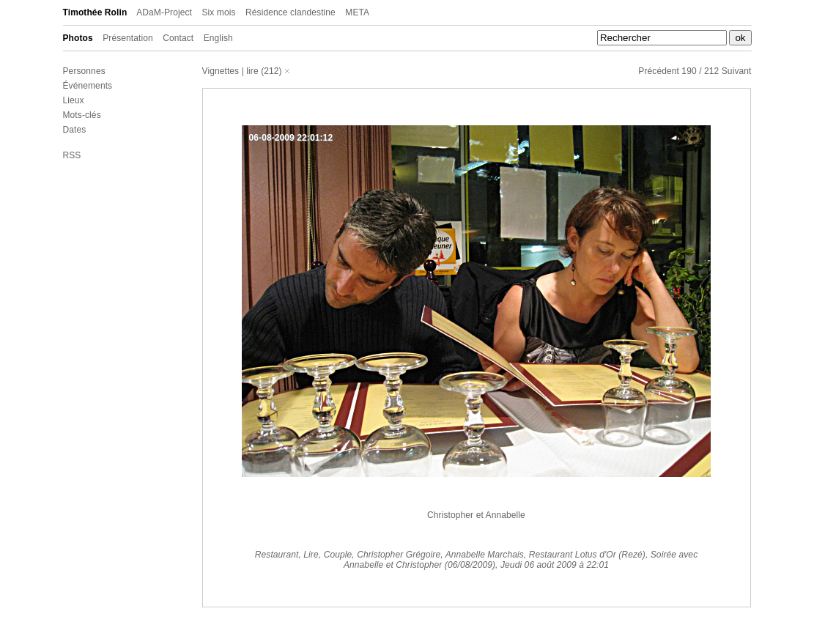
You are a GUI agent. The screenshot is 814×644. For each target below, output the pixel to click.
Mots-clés (82, 115)
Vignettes (221, 71)
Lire (311, 555)
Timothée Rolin (95, 12)
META (357, 12)
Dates (75, 130)
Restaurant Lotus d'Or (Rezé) (587, 555)
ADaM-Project (164, 12)
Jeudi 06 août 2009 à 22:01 (555, 565)
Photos (78, 38)
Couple (338, 555)
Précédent (659, 71)
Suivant (737, 71)
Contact (178, 38)
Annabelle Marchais (485, 555)
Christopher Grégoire (399, 555)
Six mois (218, 12)
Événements (88, 86)
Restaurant (277, 555)
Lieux (74, 100)
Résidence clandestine (291, 12)
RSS (72, 155)
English (218, 38)
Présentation (128, 38)
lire (252, 71)
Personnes (84, 71)
